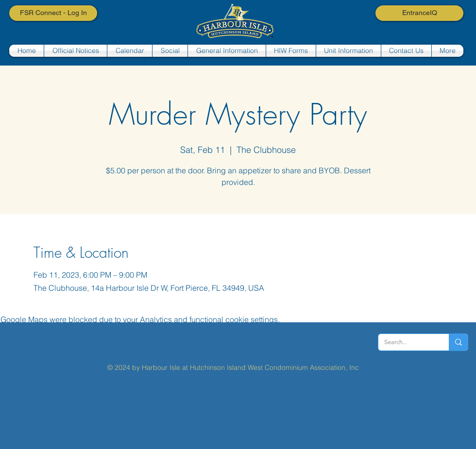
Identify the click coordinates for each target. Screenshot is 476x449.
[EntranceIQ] (419, 13)
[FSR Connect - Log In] (53, 13)
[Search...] (406, 342)
